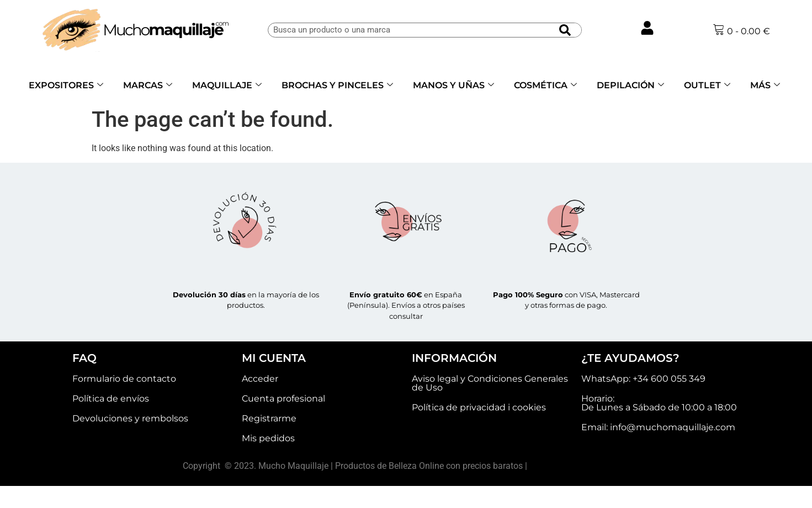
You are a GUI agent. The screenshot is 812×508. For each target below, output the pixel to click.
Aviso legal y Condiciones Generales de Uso (490, 383)
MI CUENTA (274, 358)
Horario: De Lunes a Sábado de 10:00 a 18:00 (659, 403)
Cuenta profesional (283, 399)
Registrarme (269, 418)
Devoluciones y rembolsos (130, 418)
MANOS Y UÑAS (453, 85)
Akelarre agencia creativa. (579, 466)
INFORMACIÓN (454, 358)
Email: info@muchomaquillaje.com (658, 427)
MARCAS (148, 85)
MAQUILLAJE (227, 85)
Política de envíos (111, 399)
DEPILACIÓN (630, 85)
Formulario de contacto (124, 379)
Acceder (260, 379)
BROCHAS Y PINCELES (337, 85)
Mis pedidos (268, 438)
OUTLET (707, 85)
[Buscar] (565, 30)
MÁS (765, 85)
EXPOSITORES (66, 85)
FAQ (84, 358)
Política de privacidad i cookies (479, 407)
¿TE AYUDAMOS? (630, 358)
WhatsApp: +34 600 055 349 (643, 379)
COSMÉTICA (545, 85)
